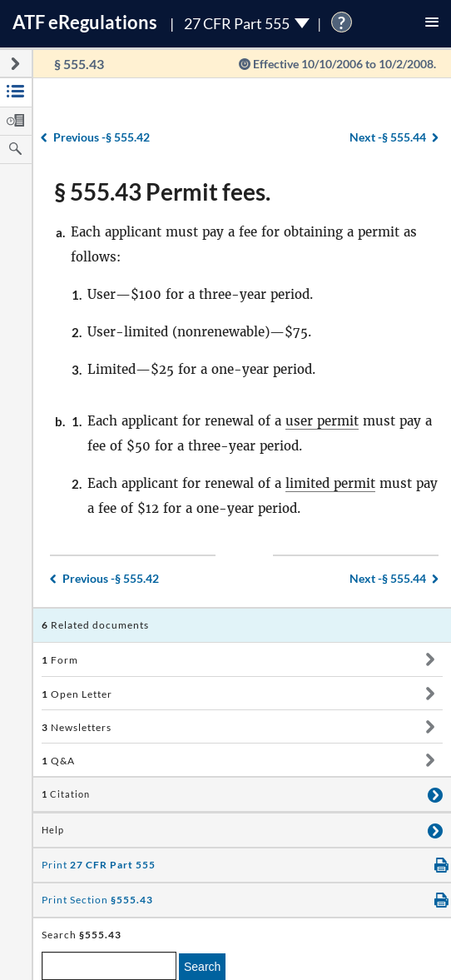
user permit (322, 421)
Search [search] (202, 967)
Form (60, 660)
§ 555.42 (102, 137)
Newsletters (77, 727)
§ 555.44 (388, 137)
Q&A (58, 761)
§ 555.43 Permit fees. (162, 192)
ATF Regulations (85, 22)
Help (53, 830)
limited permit (330, 483)
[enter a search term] (109, 966)
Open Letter (77, 694)
